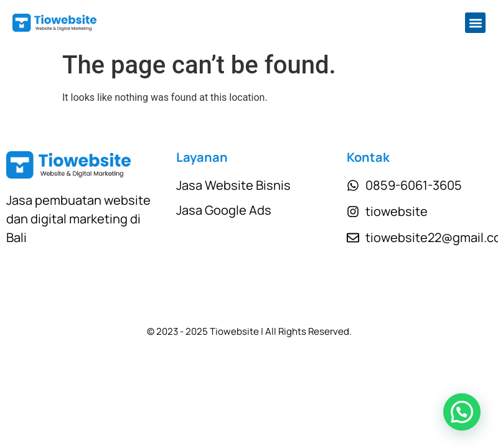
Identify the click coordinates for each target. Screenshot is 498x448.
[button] (475, 23)
